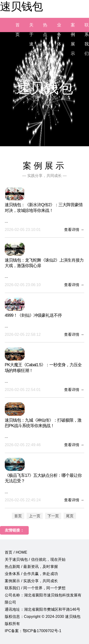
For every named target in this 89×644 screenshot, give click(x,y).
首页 (18, 516)
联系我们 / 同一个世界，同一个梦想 (35, 588)
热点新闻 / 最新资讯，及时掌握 (31, 567)
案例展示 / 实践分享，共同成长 (31, 581)
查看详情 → (74, 230)
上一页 (35, 516)
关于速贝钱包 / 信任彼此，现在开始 (35, 559)
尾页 (70, 516)
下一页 (53, 516)
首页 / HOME (16, 552)
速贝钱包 (21, 6)
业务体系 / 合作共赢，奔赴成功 (31, 574)
